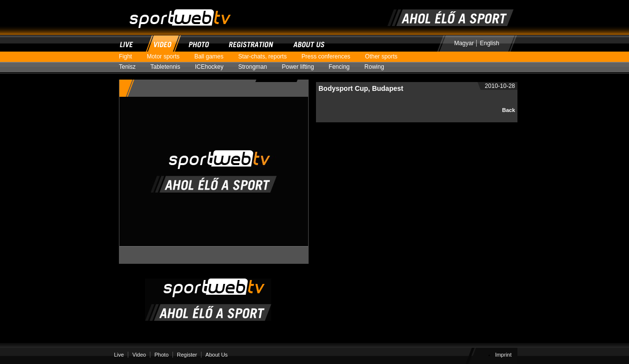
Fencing (343, 67)
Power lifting (301, 67)
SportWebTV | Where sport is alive (172, 4)
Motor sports (167, 57)
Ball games (212, 57)
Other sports (385, 57)
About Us (309, 43)
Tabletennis (169, 67)
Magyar (464, 43)
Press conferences (329, 57)
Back (509, 110)
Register (252, 43)
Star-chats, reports (266, 57)
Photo (199, 43)
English (490, 43)
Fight (129, 57)
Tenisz (131, 67)
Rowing (378, 67)
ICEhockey (213, 67)
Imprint (503, 355)
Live (128, 43)
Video (163, 43)
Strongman (257, 67)
